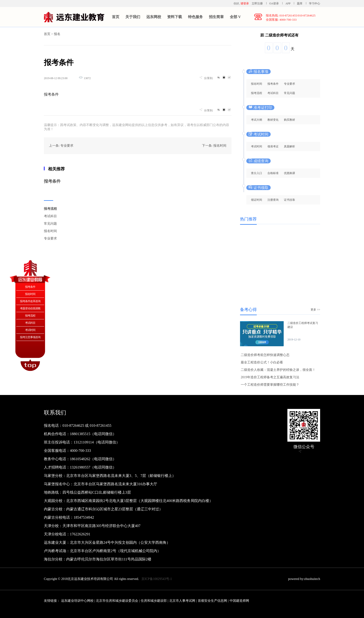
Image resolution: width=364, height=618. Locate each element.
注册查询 (273, 200)
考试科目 (50, 216)
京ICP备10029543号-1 (157, 579)
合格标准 (273, 173)
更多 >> (315, 310)
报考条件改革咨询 (30, 301)
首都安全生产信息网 (212, 601)
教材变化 (273, 120)
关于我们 (133, 17)
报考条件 (52, 181)
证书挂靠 (289, 200)
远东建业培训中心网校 (78, 601)
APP (288, 3)
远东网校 (154, 17)
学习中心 (315, 3)
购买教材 (289, 120)
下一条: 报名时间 (214, 146)
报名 (57, 34)
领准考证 (273, 146)
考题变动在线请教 (30, 308)
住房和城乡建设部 (154, 601)
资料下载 (175, 17)
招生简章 (216, 17)
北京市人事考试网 (182, 601)
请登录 (245, 3)
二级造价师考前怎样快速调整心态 (265, 355)
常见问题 (50, 224)
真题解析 (289, 146)
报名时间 (50, 231)
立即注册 (257, 3)
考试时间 (257, 146)
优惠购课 (289, 173)
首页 (116, 17)
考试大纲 (257, 120)
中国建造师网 (239, 601)
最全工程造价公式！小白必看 (262, 362)
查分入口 (257, 173)
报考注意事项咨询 (30, 337)
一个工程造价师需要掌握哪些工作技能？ (270, 385)
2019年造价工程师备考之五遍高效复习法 (270, 377)
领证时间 (257, 200)
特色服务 (195, 17)
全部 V (235, 17)
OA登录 (274, 3)
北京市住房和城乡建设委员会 (117, 601)
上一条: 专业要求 (61, 146)
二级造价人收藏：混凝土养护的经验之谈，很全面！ (278, 370)
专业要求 (50, 238)
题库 (300, 3)
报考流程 (50, 209)
